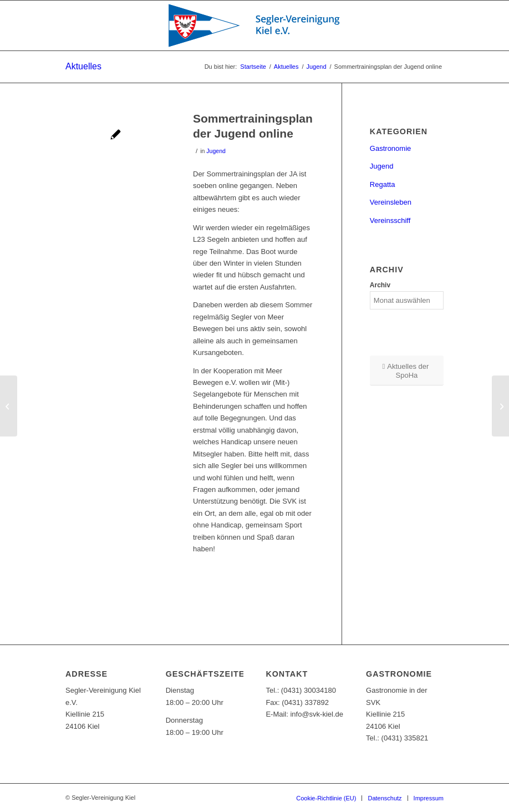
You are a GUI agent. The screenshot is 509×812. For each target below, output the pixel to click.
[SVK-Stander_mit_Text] (254, 26)
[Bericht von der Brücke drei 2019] (9, 406)
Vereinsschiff (390, 220)
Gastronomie (390, 148)
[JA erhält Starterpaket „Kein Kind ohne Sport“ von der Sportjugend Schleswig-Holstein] (500, 406)
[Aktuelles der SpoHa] (407, 371)
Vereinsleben (391, 202)
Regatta (383, 184)
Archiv (380, 285)
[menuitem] (326, 798)
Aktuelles (83, 66)
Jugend (216, 151)
